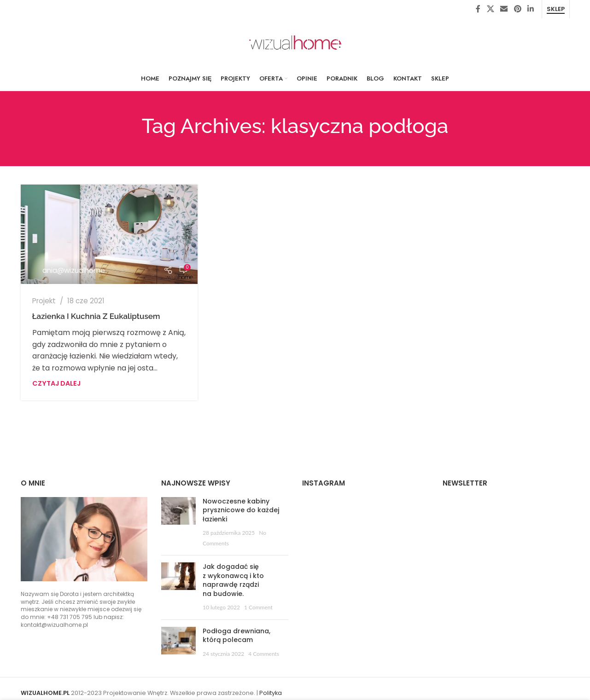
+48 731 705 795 (70, 617)
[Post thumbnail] (178, 523)
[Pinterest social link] (517, 9)
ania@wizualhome (74, 270)
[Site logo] (295, 42)
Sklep (556, 9)
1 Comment (258, 607)
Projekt (44, 301)
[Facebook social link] (478, 9)
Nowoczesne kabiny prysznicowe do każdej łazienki (241, 510)
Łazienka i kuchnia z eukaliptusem (96, 316)
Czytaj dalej (56, 383)
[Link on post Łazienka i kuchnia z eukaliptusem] (109, 234)
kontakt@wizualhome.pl (54, 625)
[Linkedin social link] (530, 9)
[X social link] (490, 9)
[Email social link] (504, 9)
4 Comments (264, 654)
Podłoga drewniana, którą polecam (237, 636)
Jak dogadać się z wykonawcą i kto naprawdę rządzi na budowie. (233, 580)
